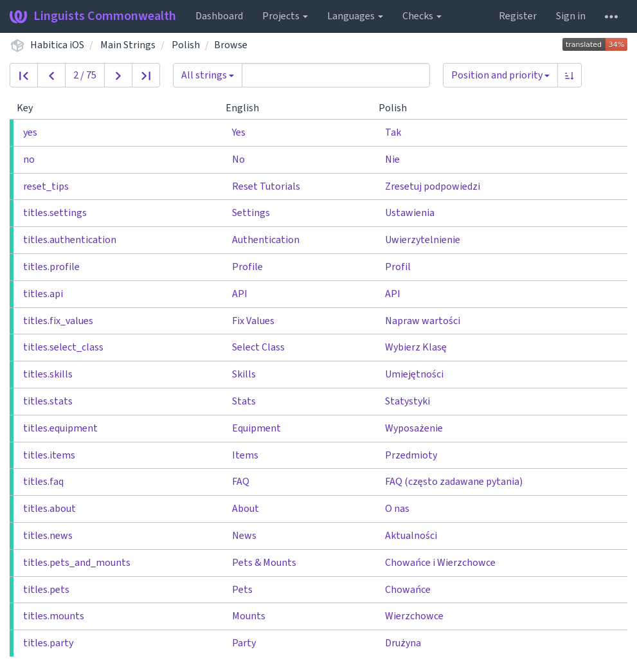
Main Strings (128, 45)
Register (518, 16)
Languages (355, 16)
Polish (186, 45)
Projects (285, 16)
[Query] (336, 75)
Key (30, 108)
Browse (231, 45)
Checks (422, 16)
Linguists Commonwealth (93, 16)
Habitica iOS (57, 45)
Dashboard (219, 16)
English (247, 108)
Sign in (571, 16)
